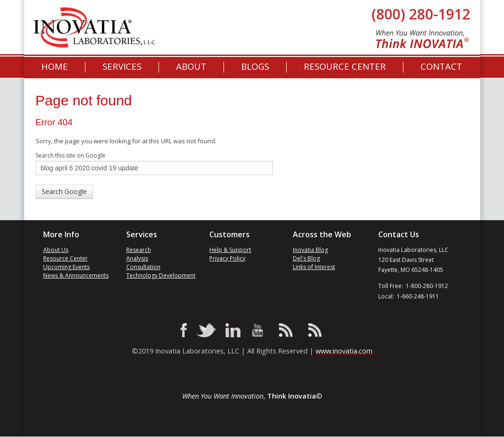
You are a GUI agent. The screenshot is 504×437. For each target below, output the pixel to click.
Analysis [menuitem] (137, 258)
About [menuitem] (191, 67)
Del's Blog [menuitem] (306, 258)
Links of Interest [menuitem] (314, 267)
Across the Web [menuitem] (322, 235)
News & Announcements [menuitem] (76, 275)
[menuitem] (255, 67)
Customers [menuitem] (229, 235)
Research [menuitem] (139, 250)
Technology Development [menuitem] (161, 275)
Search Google (64, 191)
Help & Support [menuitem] (230, 250)
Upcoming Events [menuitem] (66, 267)
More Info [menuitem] (61, 235)
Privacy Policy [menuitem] (227, 258)
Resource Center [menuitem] (345, 67)
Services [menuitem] (122, 67)
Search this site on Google (70, 156)
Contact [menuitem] (441, 67)
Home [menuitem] (55, 67)
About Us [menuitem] (56, 250)
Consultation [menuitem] (143, 267)
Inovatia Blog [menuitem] (310, 250)
